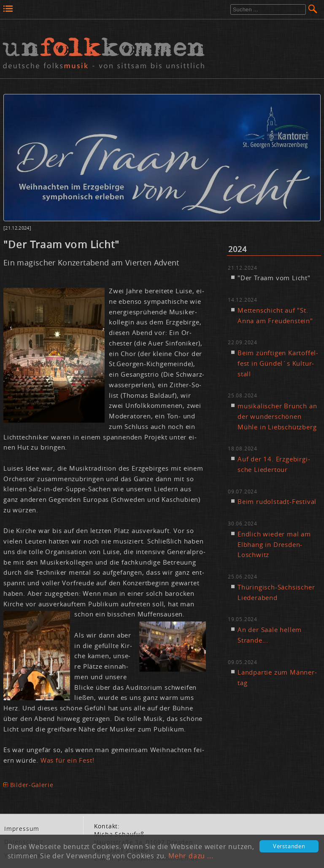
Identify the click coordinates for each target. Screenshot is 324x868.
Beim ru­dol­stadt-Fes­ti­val (277, 501)
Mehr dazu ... (191, 856)
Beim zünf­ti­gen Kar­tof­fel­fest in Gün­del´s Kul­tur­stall (278, 363)
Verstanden (289, 846)
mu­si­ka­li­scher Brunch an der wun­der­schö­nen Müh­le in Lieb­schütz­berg (277, 416)
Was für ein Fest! (67, 760)
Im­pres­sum (22, 829)
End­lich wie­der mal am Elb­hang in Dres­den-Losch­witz (274, 544)
